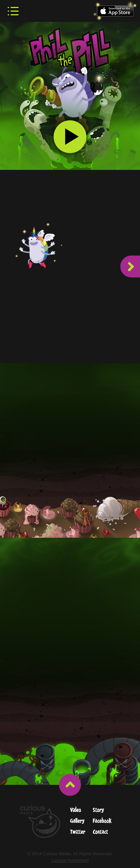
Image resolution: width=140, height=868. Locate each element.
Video (76, 810)
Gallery (77, 821)
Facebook (102, 821)
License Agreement (70, 860)
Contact (100, 832)
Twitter (78, 832)
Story (98, 810)
